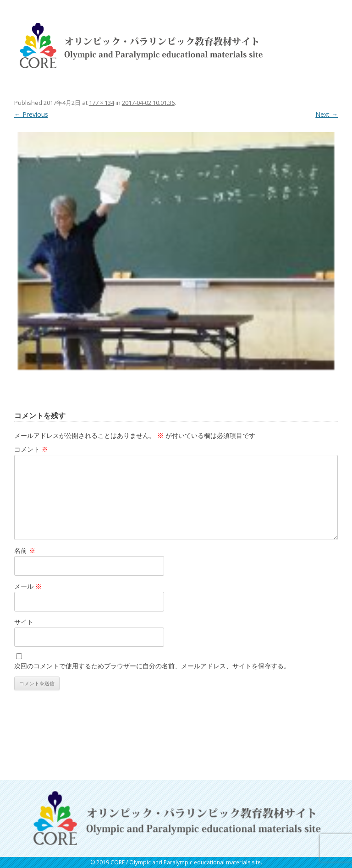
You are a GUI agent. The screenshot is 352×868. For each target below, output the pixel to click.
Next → (327, 114)
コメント (31, 449)
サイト (24, 622)
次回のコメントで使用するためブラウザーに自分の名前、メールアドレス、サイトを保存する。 (152, 666)
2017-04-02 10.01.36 (148, 103)
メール (28, 586)
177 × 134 (102, 103)
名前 (25, 550)
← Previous (31, 114)
